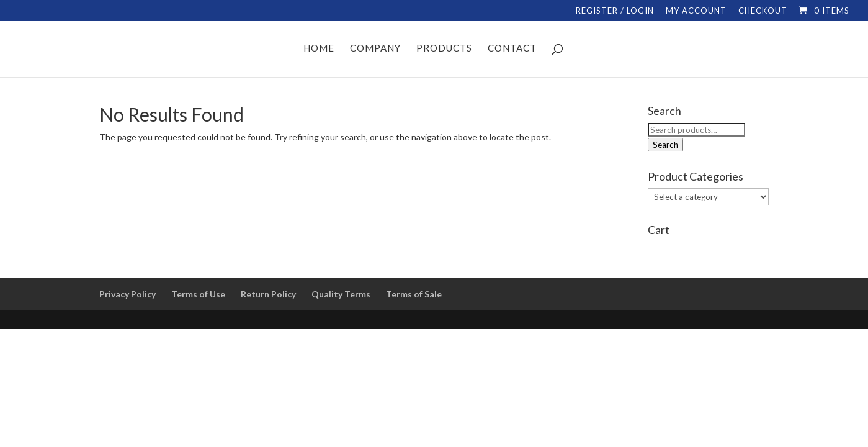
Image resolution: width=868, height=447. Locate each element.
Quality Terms (341, 294)
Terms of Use (198, 294)
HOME (319, 48)
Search (665, 145)
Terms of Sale (414, 294)
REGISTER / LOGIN (615, 11)
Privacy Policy (128, 294)
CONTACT (512, 48)
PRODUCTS (444, 48)
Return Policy (268, 294)
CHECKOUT (763, 11)
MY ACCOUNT (696, 11)
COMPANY (375, 48)
